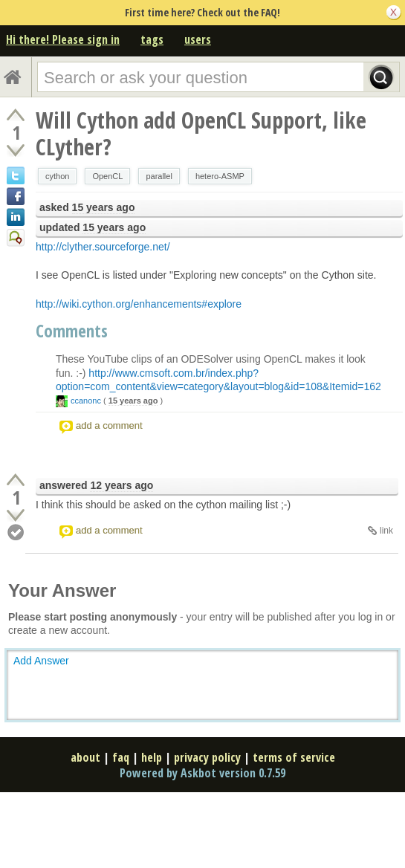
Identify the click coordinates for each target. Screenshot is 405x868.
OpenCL (107, 176)
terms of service (294, 757)
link (386, 531)
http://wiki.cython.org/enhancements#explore (139, 304)
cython (57, 176)
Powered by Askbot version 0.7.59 (202, 773)
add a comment (109, 425)
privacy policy (207, 757)
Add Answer (41, 661)
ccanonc (86, 401)
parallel (159, 176)
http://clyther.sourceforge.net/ (103, 247)
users (198, 39)
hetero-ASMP (220, 176)
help (152, 757)
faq (121, 757)
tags (152, 39)
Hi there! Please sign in (63, 39)
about (85, 757)
